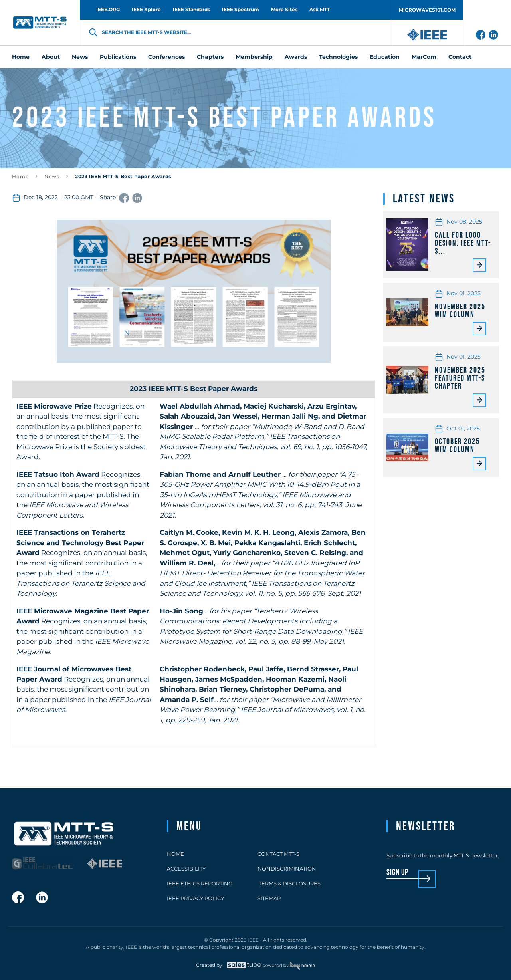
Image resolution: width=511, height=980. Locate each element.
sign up (397, 873)
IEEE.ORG (108, 9)
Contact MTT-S (278, 854)
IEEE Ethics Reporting (200, 883)
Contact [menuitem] (460, 57)
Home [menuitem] (21, 57)
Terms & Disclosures (289, 883)
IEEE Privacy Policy (195, 898)
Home (20, 176)
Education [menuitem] (385, 57)
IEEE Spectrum (241, 9)
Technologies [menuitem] (338, 57)
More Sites (284, 9)
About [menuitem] (51, 57)
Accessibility (186, 869)
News (52, 176)
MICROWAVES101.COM (427, 10)
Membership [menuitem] (254, 57)
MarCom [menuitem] (424, 57)
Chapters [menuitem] (210, 57)
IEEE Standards (191, 9)
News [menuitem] (80, 57)
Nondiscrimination (287, 869)
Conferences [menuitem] (166, 57)
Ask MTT (320, 9)
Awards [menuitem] (296, 57)
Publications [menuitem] (118, 57)
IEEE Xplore (146, 9)
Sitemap (269, 898)
